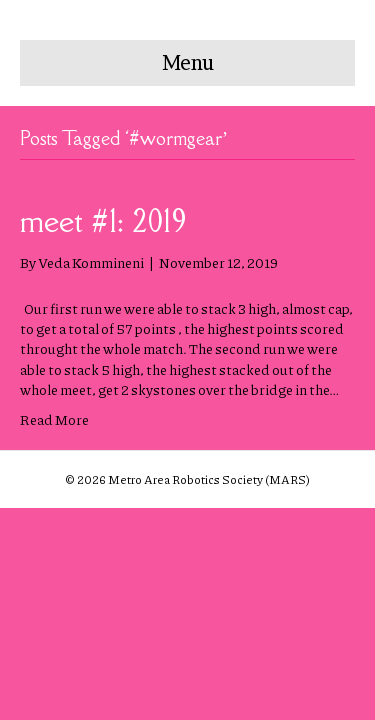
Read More (54, 419)
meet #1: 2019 (103, 220)
